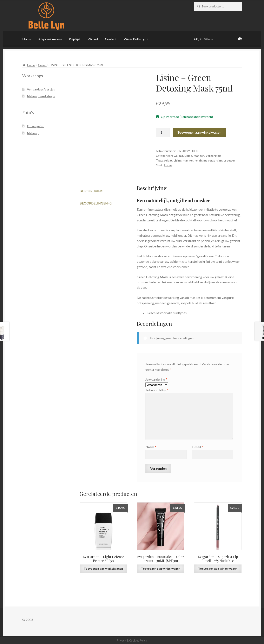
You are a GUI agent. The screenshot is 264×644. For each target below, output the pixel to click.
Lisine (188, 156)
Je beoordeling (157, 390)
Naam (151, 447)
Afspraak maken (50, 39)
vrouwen (230, 160)
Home (27, 39)
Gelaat (42, 65)
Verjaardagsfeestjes (41, 89)
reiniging (201, 160)
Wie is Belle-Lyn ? (136, 39)
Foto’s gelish (36, 126)
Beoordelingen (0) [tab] (96, 203)
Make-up (33, 133)
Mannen (199, 156)
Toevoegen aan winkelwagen (199, 132)
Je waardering (156, 379)
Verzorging (213, 156)
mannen (188, 160)
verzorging (215, 160)
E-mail (197, 447)
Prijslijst (75, 39)
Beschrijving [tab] (91, 191)
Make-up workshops (41, 96)
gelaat (168, 160)
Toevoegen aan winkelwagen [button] (103, 569)
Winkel (93, 39)
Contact (111, 39)
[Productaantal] (163, 132)
